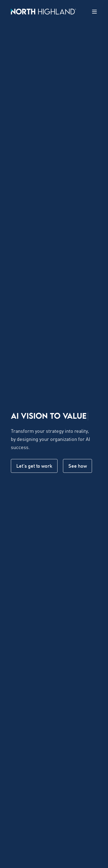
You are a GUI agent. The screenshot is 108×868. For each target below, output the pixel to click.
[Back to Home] (43, 11)
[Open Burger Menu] (94, 12)
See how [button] (77, 466)
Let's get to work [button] (34, 466)
